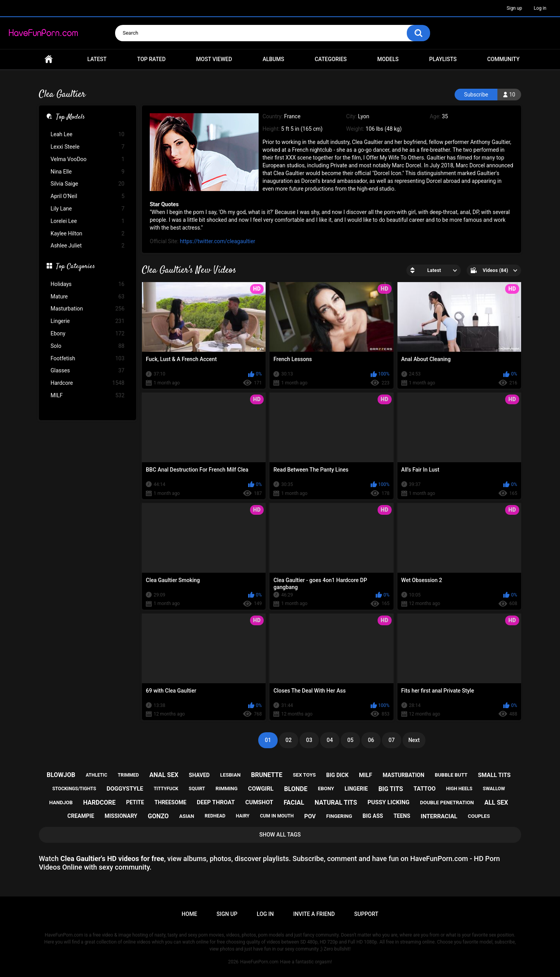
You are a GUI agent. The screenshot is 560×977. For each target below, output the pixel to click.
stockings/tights (74, 789)
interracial (439, 816)
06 (371, 740)
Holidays (87, 284)
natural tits (336, 802)
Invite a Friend (314, 914)
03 (309, 740)
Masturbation (87, 309)
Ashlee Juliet (87, 246)
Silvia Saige (87, 184)
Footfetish (87, 359)
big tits (391, 789)
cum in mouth (277, 816)
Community (503, 59)
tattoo (424, 789)
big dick (337, 775)
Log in (540, 8)
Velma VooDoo (87, 159)
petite (135, 802)
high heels (459, 789)
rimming (227, 788)
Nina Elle (87, 172)
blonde (296, 789)
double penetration (447, 802)
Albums (273, 59)
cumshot (259, 802)
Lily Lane (87, 209)
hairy (243, 816)
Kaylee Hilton (87, 234)
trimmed (128, 775)
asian (187, 816)
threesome (170, 802)
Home (49, 59)
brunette (267, 775)
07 (392, 740)
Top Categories (75, 267)
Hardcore (87, 383)
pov (310, 816)
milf (366, 775)
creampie (81, 816)
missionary (121, 816)
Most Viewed (214, 59)
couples (479, 816)
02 (289, 740)
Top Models (70, 118)
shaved (199, 775)
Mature (87, 297)
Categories (331, 59)
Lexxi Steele (87, 147)
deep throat (216, 802)
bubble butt (451, 775)
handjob (61, 802)
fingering (339, 816)
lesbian (230, 775)
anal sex (164, 775)
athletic (96, 775)
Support (366, 914)
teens (402, 816)
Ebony (87, 334)
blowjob (61, 775)
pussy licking (388, 802)
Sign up (514, 8)
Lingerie (87, 321)
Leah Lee (87, 134)
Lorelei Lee (87, 221)
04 (330, 740)
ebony (326, 788)
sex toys (304, 775)
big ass (373, 816)
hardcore (100, 802)
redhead (215, 816)
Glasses (87, 371)
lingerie (356, 789)
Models (388, 59)
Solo (87, 346)
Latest (97, 59)
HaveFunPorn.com (259, 962)
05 (350, 740)
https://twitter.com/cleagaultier (217, 241)
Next (414, 740)
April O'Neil (87, 196)
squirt (197, 789)
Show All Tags (280, 835)
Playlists (443, 59)
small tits (494, 775)
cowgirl (261, 789)
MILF (87, 396)
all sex (496, 802)
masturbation (403, 775)
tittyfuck (166, 789)
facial (294, 802)
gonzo (158, 816)
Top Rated (151, 59)
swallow (494, 789)
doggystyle (125, 789)
